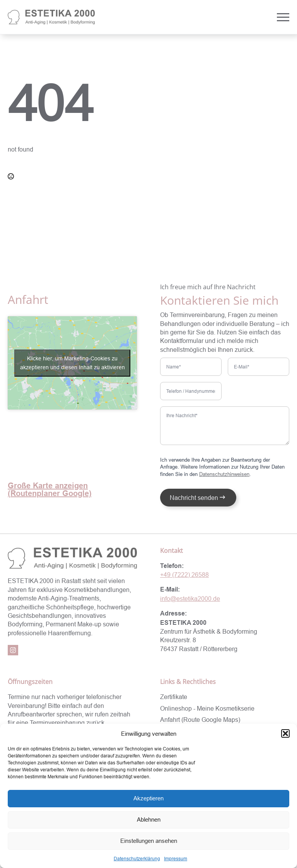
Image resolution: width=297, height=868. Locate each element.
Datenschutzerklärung (137, 859)
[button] (285, 733)
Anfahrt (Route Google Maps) (200, 720)
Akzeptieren (148, 798)
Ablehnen (149, 819)
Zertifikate (174, 697)
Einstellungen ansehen (149, 841)
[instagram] (13, 650)
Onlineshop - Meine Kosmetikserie (207, 708)
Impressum (176, 859)
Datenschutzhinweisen (224, 474)
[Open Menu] (283, 17)
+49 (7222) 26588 (184, 575)
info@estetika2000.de (190, 599)
